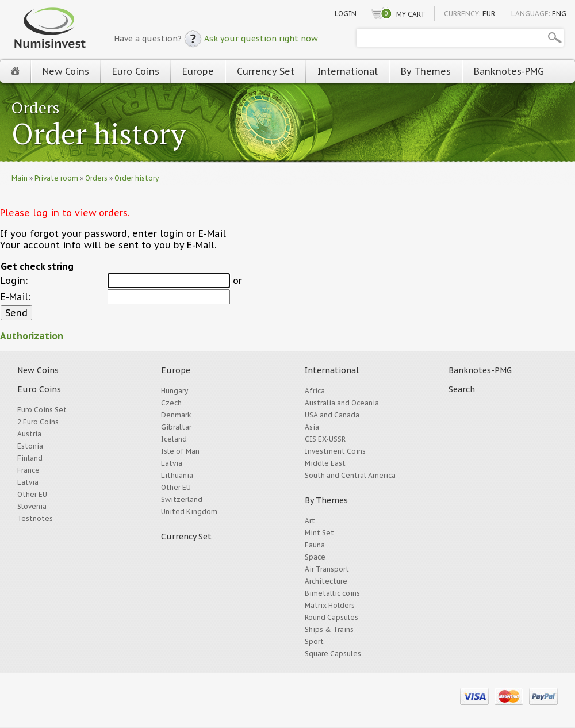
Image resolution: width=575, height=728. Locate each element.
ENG (559, 14)
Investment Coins (335, 451)
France (28, 470)
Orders (35, 107)
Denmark (176, 415)
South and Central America (350, 475)
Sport (314, 641)
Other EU (32, 494)
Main (20, 178)
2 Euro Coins (38, 422)
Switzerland (182, 499)
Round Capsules (331, 617)
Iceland (174, 439)
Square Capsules (333, 654)
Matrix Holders (330, 605)
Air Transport (327, 569)
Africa (315, 391)
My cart (411, 14)
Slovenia (32, 506)
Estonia (30, 446)
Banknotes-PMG (509, 71)
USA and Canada (332, 415)
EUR (489, 14)
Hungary (175, 391)
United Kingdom (189, 511)
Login (346, 14)
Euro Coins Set (42, 410)
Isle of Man (180, 451)
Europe (198, 71)
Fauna (315, 545)
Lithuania (177, 475)
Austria (29, 434)
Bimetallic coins (332, 593)
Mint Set (319, 533)
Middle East (325, 463)
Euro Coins (136, 71)
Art (310, 521)
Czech (171, 403)
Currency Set (266, 71)
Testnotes (35, 518)
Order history (99, 135)
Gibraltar (176, 427)
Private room (56, 178)
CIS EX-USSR (325, 439)
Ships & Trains (329, 629)
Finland (30, 458)
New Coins (66, 71)
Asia (312, 427)
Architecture (326, 581)
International (348, 71)
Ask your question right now (261, 39)
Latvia (28, 482)
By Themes (426, 71)
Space (315, 557)
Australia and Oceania (342, 403)
